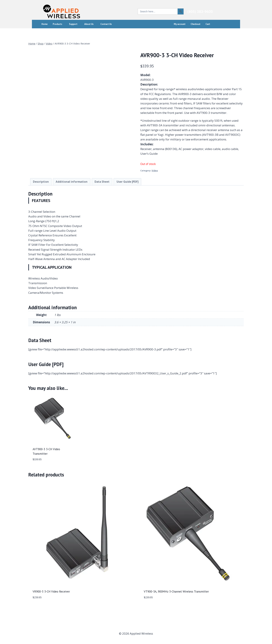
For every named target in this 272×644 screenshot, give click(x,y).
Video (155, 171)
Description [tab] (41, 182)
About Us (89, 24)
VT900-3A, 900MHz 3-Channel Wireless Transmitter (176, 592)
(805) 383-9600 (200, 12)
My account (180, 24)
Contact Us (106, 24)
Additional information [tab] (72, 182)
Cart (208, 24)
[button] (58, 24)
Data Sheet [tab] (102, 182)
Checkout (195, 24)
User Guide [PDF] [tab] (127, 182)
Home (44, 24)
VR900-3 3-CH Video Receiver (51, 592)
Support (73, 24)
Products (57, 24)
